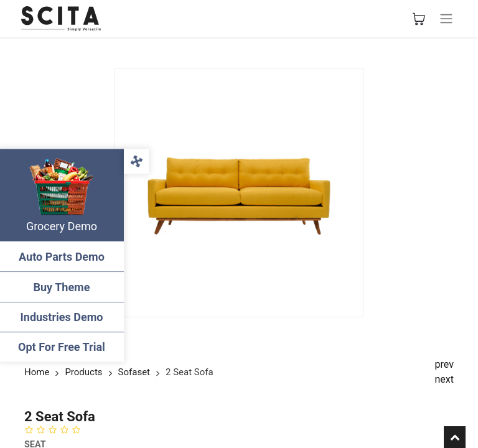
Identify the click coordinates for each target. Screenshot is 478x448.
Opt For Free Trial (62, 347)
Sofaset (134, 372)
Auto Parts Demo (62, 257)
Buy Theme (63, 287)
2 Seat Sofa (190, 372)
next (445, 379)
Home (37, 372)
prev (444, 364)
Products (83, 372)
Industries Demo (63, 317)
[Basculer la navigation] (446, 19)
